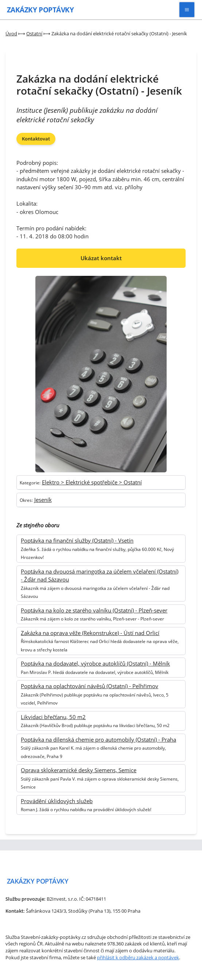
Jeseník (43, 500)
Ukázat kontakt (101, 258)
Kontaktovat (36, 139)
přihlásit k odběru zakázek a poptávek (138, 957)
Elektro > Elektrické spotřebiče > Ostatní (92, 482)
